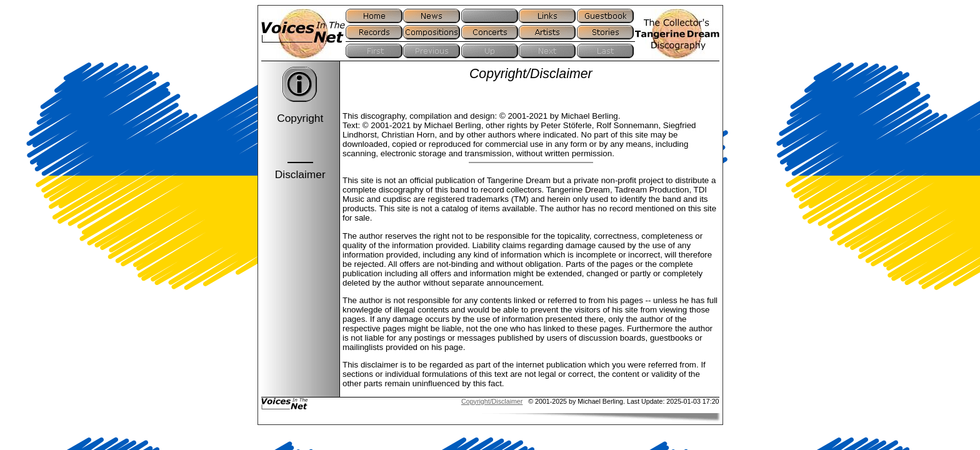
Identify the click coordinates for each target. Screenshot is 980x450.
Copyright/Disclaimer (492, 401)
